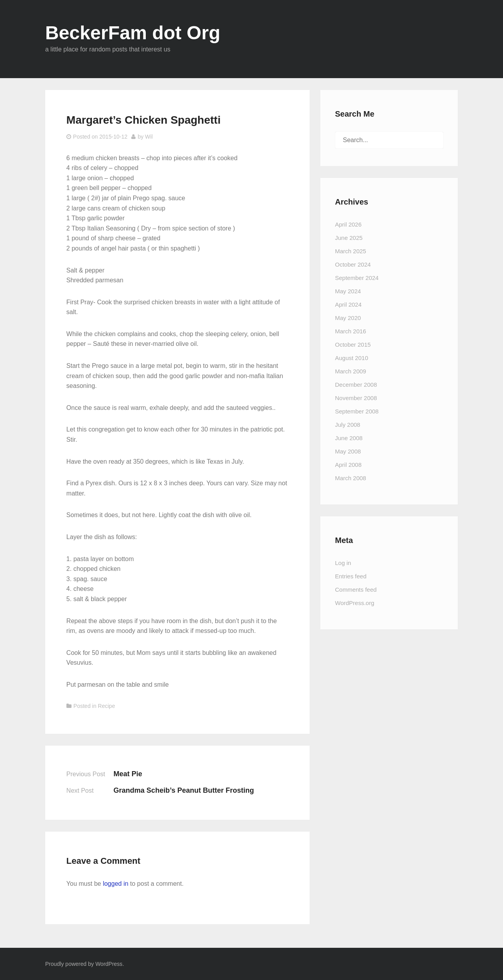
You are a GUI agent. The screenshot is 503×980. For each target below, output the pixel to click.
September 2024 (357, 278)
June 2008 (349, 438)
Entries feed (351, 576)
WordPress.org (355, 603)
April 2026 (349, 224)
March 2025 (351, 251)
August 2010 (352, 358)
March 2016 (351, 331)
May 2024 (348, 291)
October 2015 (353, 345)
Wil (149, 137)
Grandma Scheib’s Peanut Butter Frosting (184, 790)
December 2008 (356, 385)
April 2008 (349, 465)
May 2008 (348, 451)
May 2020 (348, 318)
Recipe (106, 706)
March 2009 (351, 371)
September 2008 (357, 411)
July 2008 (348, 425)
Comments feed (356, 590)
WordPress (109, 964)
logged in (116, 884)
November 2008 (356, 398)
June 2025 (349, 238)
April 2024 (349, 304)
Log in (343, 563)
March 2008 (351, 478)
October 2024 (353, 264)
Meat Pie (128, 774)
